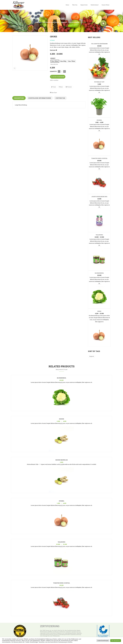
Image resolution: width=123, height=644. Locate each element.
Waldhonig (99, 235)
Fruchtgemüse (74, 22)
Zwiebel (99, 120)
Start (39, 22)
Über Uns (75, 5)
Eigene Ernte (84, 5)
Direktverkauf (95, 5)
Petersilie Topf (99, 82)
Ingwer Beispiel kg (62, 460)
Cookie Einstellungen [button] (103, 641)
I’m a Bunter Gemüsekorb (99, 44)
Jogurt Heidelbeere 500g (99, 197)
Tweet (54, 87)
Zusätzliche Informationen (40, 98)
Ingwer (62, 419)
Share (61, 87)
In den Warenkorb (58, 77)
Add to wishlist (54, 80)
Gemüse (64, 22)
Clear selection (54, 64)
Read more (53, 50)
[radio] (55, 61)
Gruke (99, 311)
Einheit (53, 58)
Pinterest (69, 87)
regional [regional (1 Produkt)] (92, 356)
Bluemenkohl (99, 273)
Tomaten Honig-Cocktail (99, 158)
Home (67, 5)
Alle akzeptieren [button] (116, 641)
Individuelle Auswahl (51, 22)
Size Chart (53, 93)
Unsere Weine (105, 5)
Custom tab (60, 98)
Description (19, 98)
